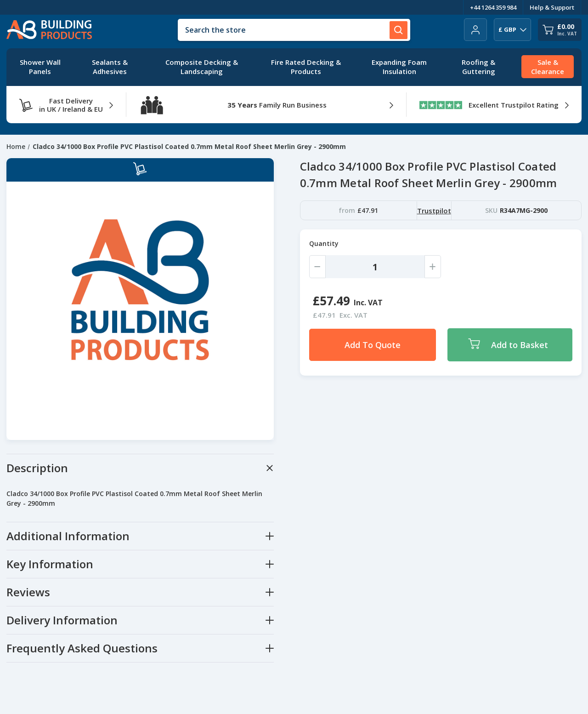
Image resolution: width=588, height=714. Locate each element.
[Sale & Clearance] (548, 67)
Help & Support (552, 7)
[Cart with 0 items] (560, 30)
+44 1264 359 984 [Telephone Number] (493, 7)
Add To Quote (373, 345)
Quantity (324, 243)
